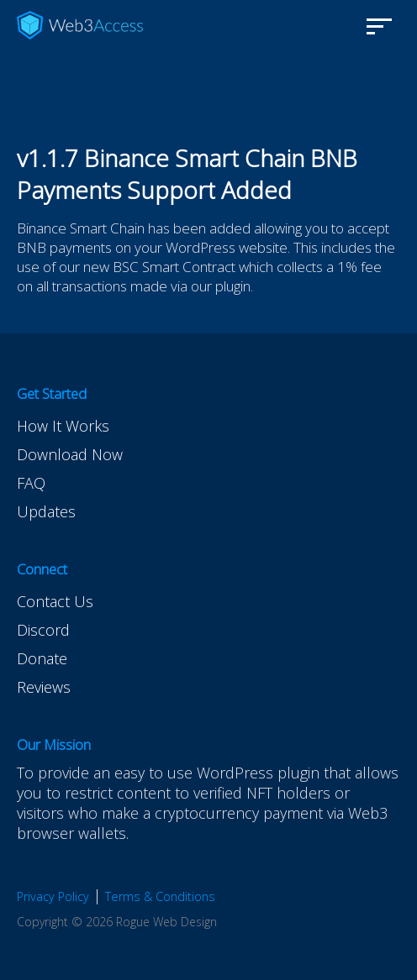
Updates (46, 511)
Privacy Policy (53, 896)
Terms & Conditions (160, 896)
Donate (42, 658)
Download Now (70, 454)
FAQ (31, 483)
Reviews (44, 687)
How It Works (63, 426)
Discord (43, 630)
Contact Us (55, 601)
